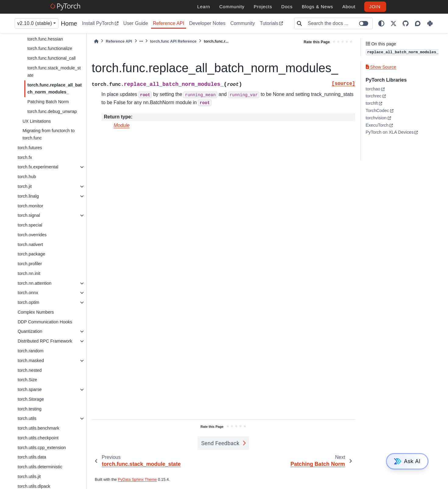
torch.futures (30, 148)
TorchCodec (377, 111)
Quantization (30, 331)
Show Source (381, 67)
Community (243, 23)
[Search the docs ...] (338, 23)
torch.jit (25, 186)
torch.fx (25, 157)
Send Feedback (220, 443)
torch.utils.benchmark (39, 428)
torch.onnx (28, 293)
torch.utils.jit (29, 477)
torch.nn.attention (35, 283)
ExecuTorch (377, 125)
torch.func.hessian (45, 39)
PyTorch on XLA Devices (390, 132)
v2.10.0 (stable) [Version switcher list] (35, 23)
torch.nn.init (29, 273)
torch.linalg (28, 196)
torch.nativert (30, 244)
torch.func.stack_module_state (54, 72)
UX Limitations (37, 121)
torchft (372, 103)
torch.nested (30, 370)
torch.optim (28, 302)
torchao (373, 89)
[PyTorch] (66, 7)
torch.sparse (30, 389)
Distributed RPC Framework (45, 341)
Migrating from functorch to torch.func (49, 134)
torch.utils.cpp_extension (42, 448)
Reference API (169, 23)
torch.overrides (32, 235)
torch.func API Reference (173, 41)
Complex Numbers (36, 312)
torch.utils (27, 418)
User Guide (136, 23)
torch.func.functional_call (51, 58)
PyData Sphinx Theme (137, 479)
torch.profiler (30, 264)
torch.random (31, 351)
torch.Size (27, 380)
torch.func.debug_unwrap (52, 111)
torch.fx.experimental (38, 167)
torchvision (376, 118)
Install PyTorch (98, 23)
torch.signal (29, 215)
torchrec (374, 96)
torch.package (31, 254)
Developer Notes (207, 23)
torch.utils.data (32, 457)
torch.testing (30, 409)
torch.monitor (30, 206)
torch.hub (27, 177)
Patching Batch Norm (48, 102)
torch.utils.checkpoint (38, 438)
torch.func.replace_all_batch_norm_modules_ (55, 89)
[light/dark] (381, 23)
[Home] (96, 41)
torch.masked (31, 361)
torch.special (30, 225)
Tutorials (269, 23)
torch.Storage (31, 399)
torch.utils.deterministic (40, 467)
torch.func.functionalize (50, 48)
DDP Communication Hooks (45, 322)
